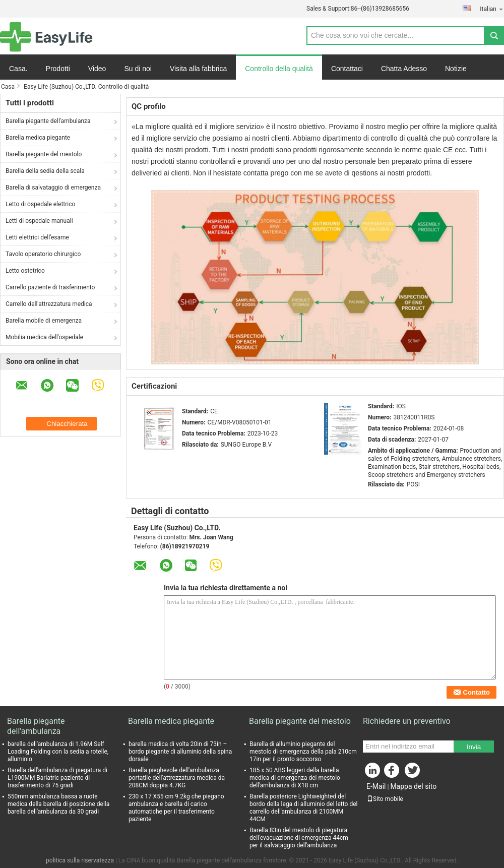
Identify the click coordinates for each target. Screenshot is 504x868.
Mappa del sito (413, 786)
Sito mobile (385, 799)
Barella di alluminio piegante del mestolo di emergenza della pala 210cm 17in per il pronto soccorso (303, 752)
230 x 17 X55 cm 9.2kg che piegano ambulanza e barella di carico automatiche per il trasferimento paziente (176, 808)
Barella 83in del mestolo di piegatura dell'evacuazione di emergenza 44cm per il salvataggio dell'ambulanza (299, 838)
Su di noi (138, 69)
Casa (8, 87)
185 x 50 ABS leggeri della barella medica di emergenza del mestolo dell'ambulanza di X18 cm (295, 778)
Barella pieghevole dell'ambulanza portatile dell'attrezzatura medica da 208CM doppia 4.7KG (177, 778)
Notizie (456, 69)
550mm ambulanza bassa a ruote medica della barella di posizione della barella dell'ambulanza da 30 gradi (58, 804)
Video (97, 69)
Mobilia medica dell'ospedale (44, 337)
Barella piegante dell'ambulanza (48, 121)
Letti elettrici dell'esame (37, 237)
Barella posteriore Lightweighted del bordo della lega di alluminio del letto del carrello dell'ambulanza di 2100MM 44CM (303, 808)
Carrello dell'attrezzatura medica (49, 304)
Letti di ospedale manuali (39, 221)
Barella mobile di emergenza (44, 321)
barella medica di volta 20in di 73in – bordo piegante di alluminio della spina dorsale (180, 752)
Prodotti (58, 69)
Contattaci (347, 69)
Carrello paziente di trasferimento (50, 287)
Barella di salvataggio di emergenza (53, 188)
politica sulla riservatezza (80, 860)
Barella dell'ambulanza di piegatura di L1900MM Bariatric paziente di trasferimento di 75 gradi (57, 778)
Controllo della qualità (279, 69)
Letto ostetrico (25, 271)
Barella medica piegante (38, 138)
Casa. (18, 69)
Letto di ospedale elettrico (40, 204)
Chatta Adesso (404, 69)
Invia (474, 747)
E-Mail (376, 786)
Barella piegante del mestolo (44, 154)
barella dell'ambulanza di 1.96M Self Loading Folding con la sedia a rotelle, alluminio (58, 752)
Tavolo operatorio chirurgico (43, 254)
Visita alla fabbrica (198, 69)
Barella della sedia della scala (45, 171)
